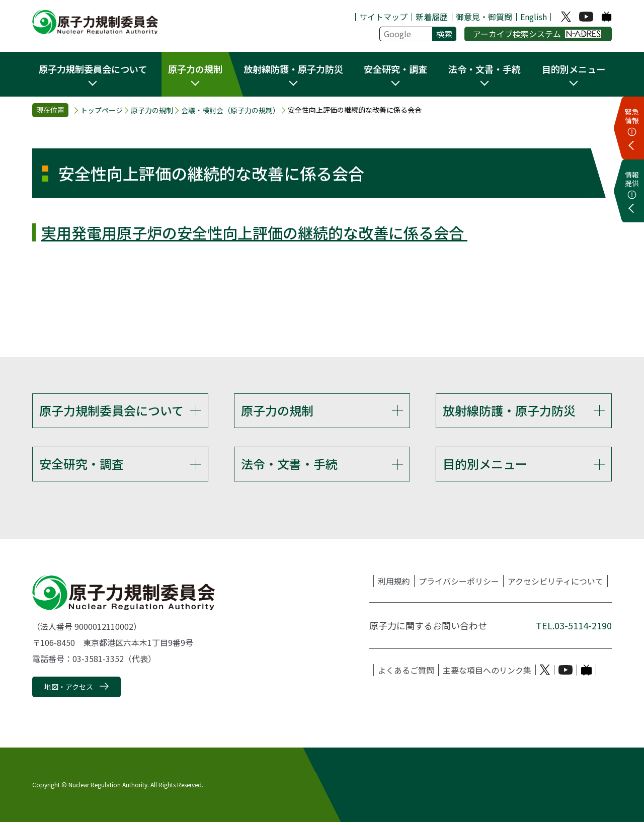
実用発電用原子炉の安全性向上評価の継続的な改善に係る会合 (254, 232)
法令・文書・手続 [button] (485, 69)
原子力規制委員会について (111, 410)
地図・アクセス (69, 689)
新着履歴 (432, 17)
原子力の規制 (152, 110)
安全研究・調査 (82, 465)
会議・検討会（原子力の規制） (230, 110)
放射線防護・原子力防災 (509, 410)
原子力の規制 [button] (195, 69)
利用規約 (394, 584)
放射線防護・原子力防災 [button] (293, 69)
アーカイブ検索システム (537, 34)
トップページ (102, 110)
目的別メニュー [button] (574, 69)
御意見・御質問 (484, 17)
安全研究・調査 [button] (395, 69)
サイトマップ (383, 17)
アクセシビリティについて (555, 584)
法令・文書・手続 (289, 465)
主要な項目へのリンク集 (487, 673)
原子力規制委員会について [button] (93, 69)
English (534, 17)
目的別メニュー (485, 465)
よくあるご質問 (406, 673)
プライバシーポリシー (459, 584)
